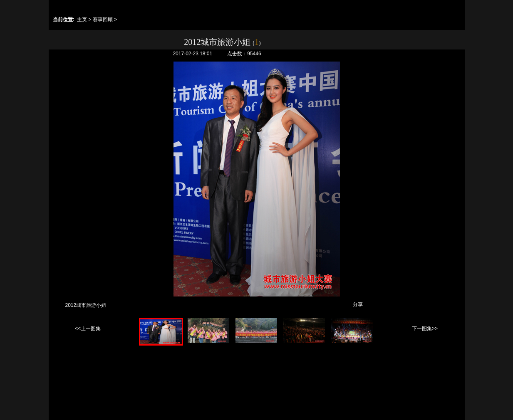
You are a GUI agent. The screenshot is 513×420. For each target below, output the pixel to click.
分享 (358, 304)
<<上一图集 (88, 329)
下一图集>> (425, 329)
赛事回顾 (103, 20)
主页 (82, 20)
